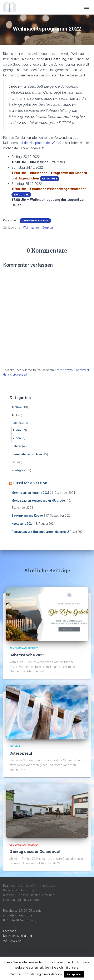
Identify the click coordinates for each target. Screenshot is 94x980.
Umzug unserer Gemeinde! (34, 851)
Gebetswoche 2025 (27, 655)
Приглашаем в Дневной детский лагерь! (40, 532)
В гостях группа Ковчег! (28, 516)
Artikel (16, 415)
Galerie (16, 446)
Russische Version (30, 483)
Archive (17, 407)
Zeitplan (48, 228)
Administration (13, 941)
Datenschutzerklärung (18, 936)
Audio (17, 430)
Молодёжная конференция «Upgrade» (39, 501)
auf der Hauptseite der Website (41, 143)
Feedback (9, 931)
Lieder (16, 462)
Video (17, 438)
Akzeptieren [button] (74, 974)
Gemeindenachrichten (35, 221)
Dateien (17, 423)
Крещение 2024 (22, 524)
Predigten (18, 470)
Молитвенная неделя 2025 (30, 493)
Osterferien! (21, 753)
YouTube (50, 179)
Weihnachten (32, 228)
